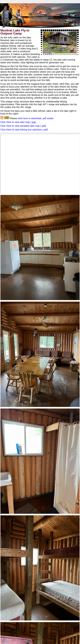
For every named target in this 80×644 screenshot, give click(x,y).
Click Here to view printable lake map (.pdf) (23, 126)
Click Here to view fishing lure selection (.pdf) (24, 130)
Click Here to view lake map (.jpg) (18, 122)
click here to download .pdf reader (36, 118)
